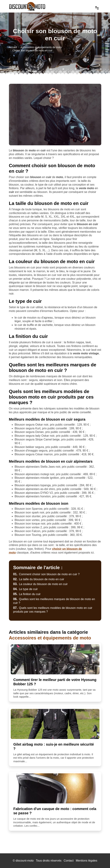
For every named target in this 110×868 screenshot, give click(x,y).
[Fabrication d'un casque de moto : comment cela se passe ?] (55, 788)
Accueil (13, 47)
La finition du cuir (27, 594)
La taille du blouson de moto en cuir (39, 579)
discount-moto (25, 861)
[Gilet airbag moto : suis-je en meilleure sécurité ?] (55, 724)
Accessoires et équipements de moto (41, 47)
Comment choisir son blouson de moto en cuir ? (46, 574)
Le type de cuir (25, 589)
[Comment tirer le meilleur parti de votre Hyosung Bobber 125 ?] (55, 659)
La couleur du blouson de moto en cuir (41, 584)
